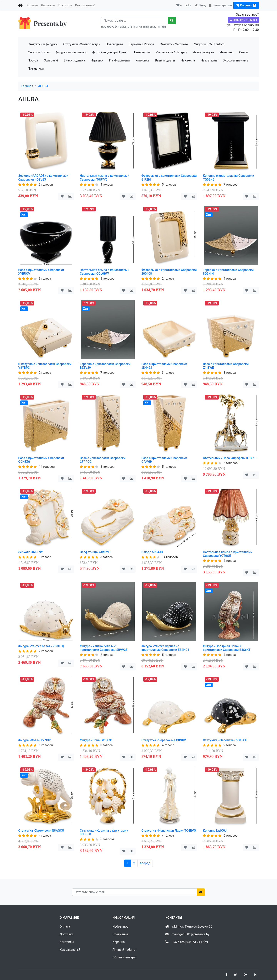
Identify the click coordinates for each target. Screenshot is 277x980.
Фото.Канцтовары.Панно (110, 52)
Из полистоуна (203, 52)
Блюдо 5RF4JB (152, 552)
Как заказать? (85, 5)
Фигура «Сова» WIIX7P (96, 740)
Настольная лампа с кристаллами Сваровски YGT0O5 (228, 554)
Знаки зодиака (74, 60)
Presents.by (50, 24)
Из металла (209, 60)
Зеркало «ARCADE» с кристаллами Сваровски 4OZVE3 (43, 177)
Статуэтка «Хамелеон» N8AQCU (41, 831)
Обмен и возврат (125, 957)
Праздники (36, 69)
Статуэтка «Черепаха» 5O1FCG (225, 740)
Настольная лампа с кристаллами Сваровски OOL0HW (105, 272)
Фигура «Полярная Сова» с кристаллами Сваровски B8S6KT (227, 648)
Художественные (236, 60)
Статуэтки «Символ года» (82, 44)
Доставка (48, 5)
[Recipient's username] (135, 21)
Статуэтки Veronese (174, 44)
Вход (202, 5)
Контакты (65, 5)
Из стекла (188, 60)
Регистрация (223, 5)
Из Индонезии (119, 60)
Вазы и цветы (165, 60)
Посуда (33, 60)
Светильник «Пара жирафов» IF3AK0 (230, 458)
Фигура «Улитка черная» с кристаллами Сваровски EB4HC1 (165, 648)
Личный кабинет (125, 950)
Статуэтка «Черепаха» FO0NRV (164, 740)
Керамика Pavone (141, 44)
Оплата (33, 5)
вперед (145, 863)
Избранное (120, 927)
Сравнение (120, 934)
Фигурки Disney (39, 52)
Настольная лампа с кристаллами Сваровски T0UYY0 (105, 177)
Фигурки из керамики (71, 52)
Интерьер (227, 52)
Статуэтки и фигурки (43, 44)
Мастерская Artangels (171, 52)
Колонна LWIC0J (215, 831)
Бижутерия (142, 52)
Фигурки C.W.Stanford (209, 44)
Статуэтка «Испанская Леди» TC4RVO (169, 831)
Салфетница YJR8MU (95, 552)
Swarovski (51, 60)
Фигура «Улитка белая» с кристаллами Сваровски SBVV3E (104, 648)
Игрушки (97, 60)
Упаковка (142, 60)
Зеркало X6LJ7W (30, 552)
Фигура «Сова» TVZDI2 (35, 740)
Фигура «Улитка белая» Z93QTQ (41, 646)
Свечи (244, 52)
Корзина (246, 5)
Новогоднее (114, 44)
